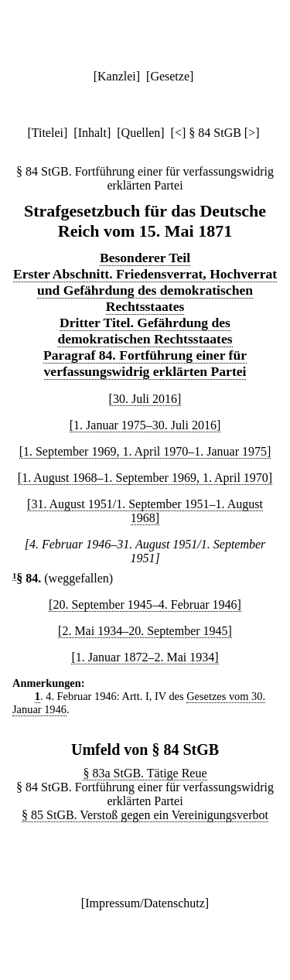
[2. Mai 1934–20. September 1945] (145, 631)
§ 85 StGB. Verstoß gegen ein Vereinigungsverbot (145, 815)
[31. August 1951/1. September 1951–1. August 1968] (145, 511)
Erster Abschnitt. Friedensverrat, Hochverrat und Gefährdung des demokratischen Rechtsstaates (145, 290)
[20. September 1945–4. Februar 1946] (145, 604)
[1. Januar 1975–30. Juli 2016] (145, 425)
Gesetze (170, 76)
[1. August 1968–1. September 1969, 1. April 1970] (145, 478)
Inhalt (92, 133)
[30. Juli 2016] (145, 399)
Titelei (48, 133)
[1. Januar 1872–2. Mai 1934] (145, 657)
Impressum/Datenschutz (145, 903)
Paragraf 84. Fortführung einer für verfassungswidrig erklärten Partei (145, 363)
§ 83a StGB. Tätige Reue (145, 773)
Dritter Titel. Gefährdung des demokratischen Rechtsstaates (145, 331)
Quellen (141, 133)
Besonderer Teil (145, 258)
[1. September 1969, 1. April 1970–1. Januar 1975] (145, 451)
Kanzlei (117, 76)
